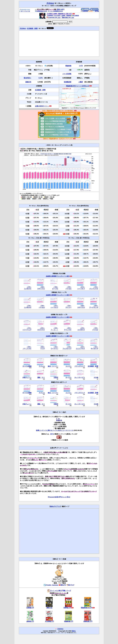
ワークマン (54, 349)
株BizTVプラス (55, 506)
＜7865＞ (56, 287)
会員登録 (85, 9)
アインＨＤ (68, 330)
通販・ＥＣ (41, 378)
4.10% (41, 78)
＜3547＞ (82, 347)
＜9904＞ (42, 347)
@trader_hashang (51, 585)
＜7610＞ (69, 306)
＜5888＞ (42, 287)
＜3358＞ (56, 328)
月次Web (50, 3)
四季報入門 (67, 608)
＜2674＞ (82, 287)
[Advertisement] (59, 44)
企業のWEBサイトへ (42, 106)
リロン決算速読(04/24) (55, 11)
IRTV (52, 434)
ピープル (55, 289)
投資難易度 (68, 82)
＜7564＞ (56, 347)
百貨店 (56, 378)
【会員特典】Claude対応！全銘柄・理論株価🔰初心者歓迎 (63, 16)
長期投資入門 (88, 621)
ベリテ (43, 349)
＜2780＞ (29, 287)
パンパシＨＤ (94, 289)
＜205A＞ (42, 328)
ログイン (94, 9)
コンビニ (69, 366)
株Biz (74, 631)
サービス (69, 378)
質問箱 (96, 11)
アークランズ (94, 307)
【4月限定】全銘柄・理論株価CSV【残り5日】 (59, 14)
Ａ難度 (81, 82)
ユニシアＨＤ (80, 349)
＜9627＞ (69, 328)
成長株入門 (30, 621)
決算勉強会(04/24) (41, 11)
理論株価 (68, 66)
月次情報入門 (49, 621)
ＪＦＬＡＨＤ (27, 349)
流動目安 (28, 82)
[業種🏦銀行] (61, 9)
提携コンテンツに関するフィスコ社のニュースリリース (55, 430)
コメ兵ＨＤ (28, 289)
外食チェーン (27, 378)
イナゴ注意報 (67, 74)
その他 (96, 378)
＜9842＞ (96, 306)
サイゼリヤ (94, 349)
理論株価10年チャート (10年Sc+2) (78, 86)
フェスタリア (67, 349)
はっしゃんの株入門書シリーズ (59, 591)
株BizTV (62, 585)
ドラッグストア (80, 366)
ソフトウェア (27, 330)
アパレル (42, 366)
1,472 (81, 66)
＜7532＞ (96, 287)
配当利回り (28, 78)
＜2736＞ (69, 347)
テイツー (69, 307)
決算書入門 (30, 608)
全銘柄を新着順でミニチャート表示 (58, 276)
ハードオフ (81, 289)
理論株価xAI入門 (86, 608)
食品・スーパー (53, 366)
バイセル (69, 289)
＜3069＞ (29, 347)
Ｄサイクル (41, 289)
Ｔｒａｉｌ (54, 330)
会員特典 (84, 11)
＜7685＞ (69, 287)
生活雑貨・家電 (32, 29)
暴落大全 (49, 608)
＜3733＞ (29, 328)
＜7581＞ (96, 347)
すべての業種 (27, 366)
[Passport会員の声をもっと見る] (59, 497)
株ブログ (70, 585)
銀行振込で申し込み (68, 18)
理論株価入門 (69, 621)
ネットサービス (80, 378)
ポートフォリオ (25, 11)
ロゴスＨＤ (41, 330)
